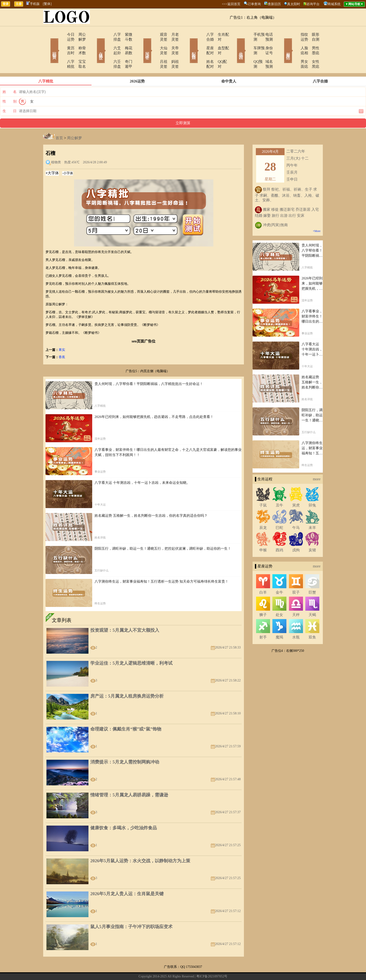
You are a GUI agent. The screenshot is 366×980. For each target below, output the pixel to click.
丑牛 (279, 490)
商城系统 (334, 4)
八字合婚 (201, 34)
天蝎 (312, 600)
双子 (296, 578)
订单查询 (254, 4)
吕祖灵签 (154, 52)
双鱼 (312, 622)
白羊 (263, 578)
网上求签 (141, 44)
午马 (296, 513)
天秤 (296, 600)
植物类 (56, 148)
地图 (236, 969)
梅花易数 (126, 43)
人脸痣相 (294, 43)
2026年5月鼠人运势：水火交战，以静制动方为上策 (140, 846)
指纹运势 (294, 34)
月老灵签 (172, 34)
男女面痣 (294, 52)
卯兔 (312, 490)
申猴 (263, 535)
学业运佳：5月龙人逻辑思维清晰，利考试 (131, 648)
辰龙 (263, 513)
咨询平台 (313, 4)
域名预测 (266, 52)
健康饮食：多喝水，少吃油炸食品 (124, 813)
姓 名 (10, 77)
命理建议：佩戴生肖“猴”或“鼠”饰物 (126, 714)
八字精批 (61, 52)
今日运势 (61, 34)
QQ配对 (218, 52)
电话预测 (266, 34)
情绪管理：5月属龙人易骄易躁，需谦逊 (129, 780)
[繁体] (47, 4)
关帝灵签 (172, 43)
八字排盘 (108, 34)
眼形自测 (313, 34)
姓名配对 (201, 52)
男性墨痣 (313, 43)
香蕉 (62, 342)
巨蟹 (312, 578)
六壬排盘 (108, 52)
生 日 (10, 96)
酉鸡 (279, 535)
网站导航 (161, 969)
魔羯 (279, 622)
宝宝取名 (79, 52)
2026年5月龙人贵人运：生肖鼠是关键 (127, 879)
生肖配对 (219, 34)
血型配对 (219, 43)
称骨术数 (79, 43)
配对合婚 (188, 44)
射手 (263, 622)
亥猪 (312, 535)
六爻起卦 (108, 43)
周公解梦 (79, 34)
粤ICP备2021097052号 (212, 962)
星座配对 (201, 43)
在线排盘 (94, 44)
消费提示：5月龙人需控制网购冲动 (125, 747)
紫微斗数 (126, 34)
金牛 (279, 578)
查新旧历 (274, 4)
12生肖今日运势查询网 (185, 969)
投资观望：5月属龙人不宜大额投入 (125, 615)
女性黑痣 (313, 52)
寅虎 (296, 490)
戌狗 (296, 535)
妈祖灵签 (172, 52)
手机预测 (248, 34)
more (317, 464)
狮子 (263, 600)
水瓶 (296, 622)
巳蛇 (279, 513)
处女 (279, 600)
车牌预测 (248, 43)
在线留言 (148, 969)
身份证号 (266, 43)
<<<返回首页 (231, 4)
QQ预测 (247, 52)
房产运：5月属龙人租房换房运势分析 (127, 681)
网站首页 (48, 44)
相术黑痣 (281, 44)
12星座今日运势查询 (217, 969)
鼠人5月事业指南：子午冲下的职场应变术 (131, 912)
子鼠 (263, 490)
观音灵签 (154, 34)
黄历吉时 (61, 43)
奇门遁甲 (126, 52)
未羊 (312, 513)
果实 (62, 335)
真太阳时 (294, 4)
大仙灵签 (154, 43)
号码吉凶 (234, 44)
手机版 (33, 4)
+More (317, 216)
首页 (59, 123)
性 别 (10, 87)
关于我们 (134, 969)
